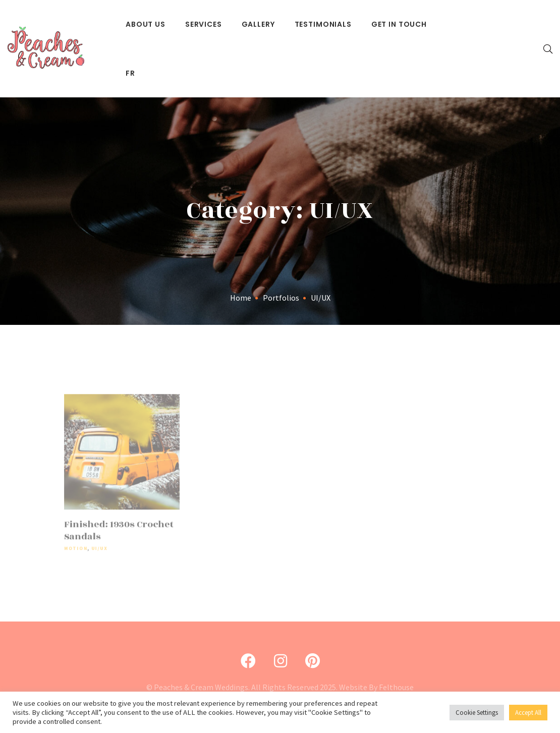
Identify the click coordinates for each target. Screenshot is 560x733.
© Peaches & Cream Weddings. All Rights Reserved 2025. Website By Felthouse (280, 687)
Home (241, 298)
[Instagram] (281, 661)
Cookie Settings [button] (477, 713)
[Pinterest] (313, 661)
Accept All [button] (528, 713)
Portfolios (281, 298)
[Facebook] (248, 661)
